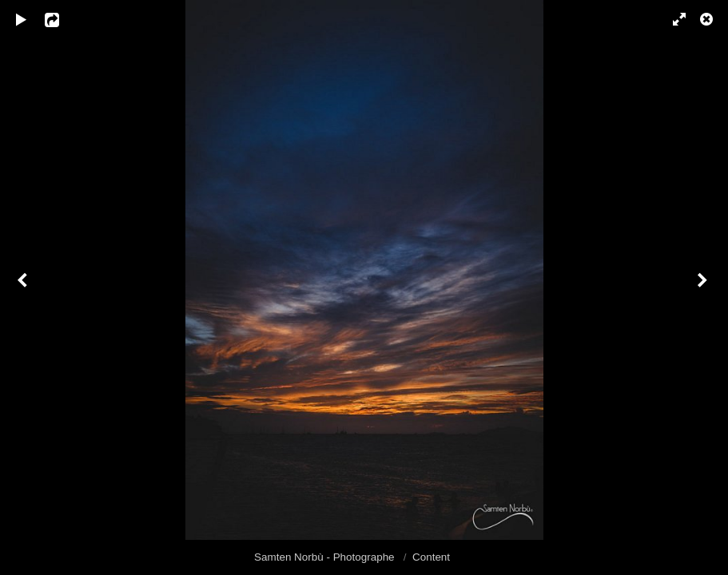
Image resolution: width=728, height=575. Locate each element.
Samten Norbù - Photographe (326, 557)
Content (431, 557)
